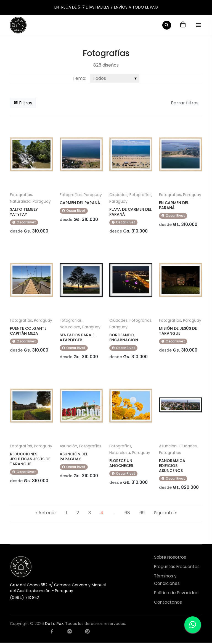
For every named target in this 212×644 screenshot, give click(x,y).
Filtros (23, 103)
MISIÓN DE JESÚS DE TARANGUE (178, 331)
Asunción (68, 447)
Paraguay (42, 201)
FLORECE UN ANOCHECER (121, 464)
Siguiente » (165, 514)
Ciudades (118, 195)
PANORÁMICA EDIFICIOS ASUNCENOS (172, 466)
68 (127, 514)
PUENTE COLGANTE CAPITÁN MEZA (28, 331)
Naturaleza (20, 201)
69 (142, 514)
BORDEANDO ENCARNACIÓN (124, 338)
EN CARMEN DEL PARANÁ (174, 205)
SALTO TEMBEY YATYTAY (24, 212)
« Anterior (46, 514)
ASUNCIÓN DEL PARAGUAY (74, 457)
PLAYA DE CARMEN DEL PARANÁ (130, 212)
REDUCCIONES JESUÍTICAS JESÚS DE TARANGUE (30, 460)
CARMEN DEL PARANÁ (80, 203)
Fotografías (21, 195)
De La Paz (54, 625)
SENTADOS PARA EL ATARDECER (78, 338)
